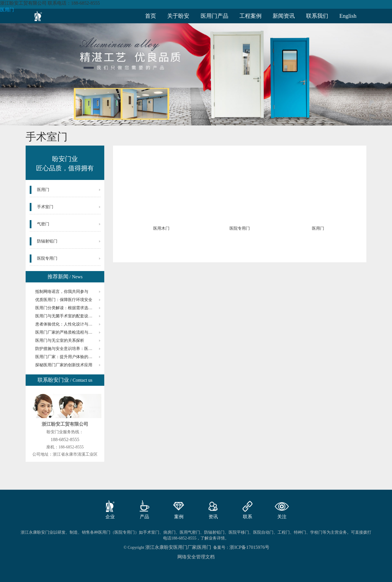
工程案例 (250, 16)
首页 (151, 16)
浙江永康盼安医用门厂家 (171, 547)
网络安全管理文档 (196, 557)
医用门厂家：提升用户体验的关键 (66, 357)
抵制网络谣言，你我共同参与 (62, 292)
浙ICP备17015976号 (249, 547)
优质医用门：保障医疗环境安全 (64, 300)
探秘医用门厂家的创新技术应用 (64, 365)
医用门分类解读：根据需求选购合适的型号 (68, 308)
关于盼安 (178, 16)
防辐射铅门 (47, 241)
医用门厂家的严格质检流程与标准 (66, 332)
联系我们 (317, 16)
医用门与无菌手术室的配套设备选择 (68, 316)
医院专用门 (47, 258)
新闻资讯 (284, 16)
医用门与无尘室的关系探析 (60, 340)
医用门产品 (214, 16)
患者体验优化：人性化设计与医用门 (68, 324)
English (348, 16)
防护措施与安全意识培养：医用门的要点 (68, 349)
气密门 (43, 224)
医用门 (7, 10)
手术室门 (45, 207)
